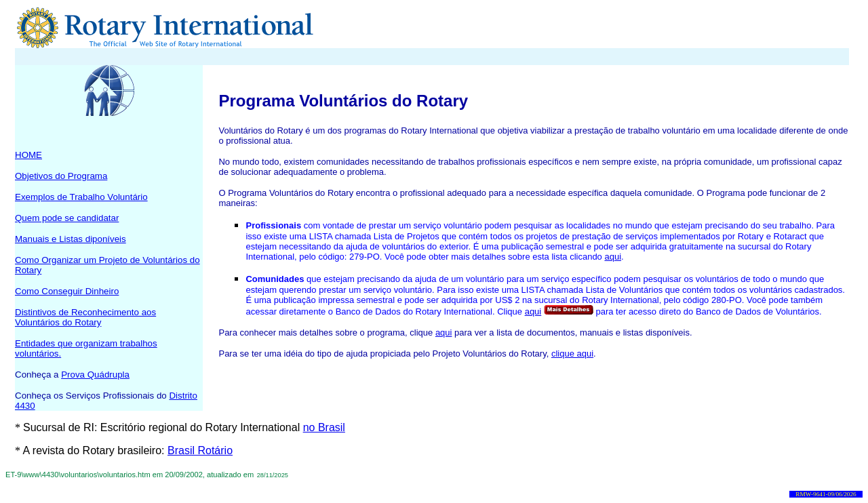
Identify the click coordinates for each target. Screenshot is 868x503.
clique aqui (572, 354)
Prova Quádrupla (95, 375)
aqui (613, 257)
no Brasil (324, 427)
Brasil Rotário (200, 450)
